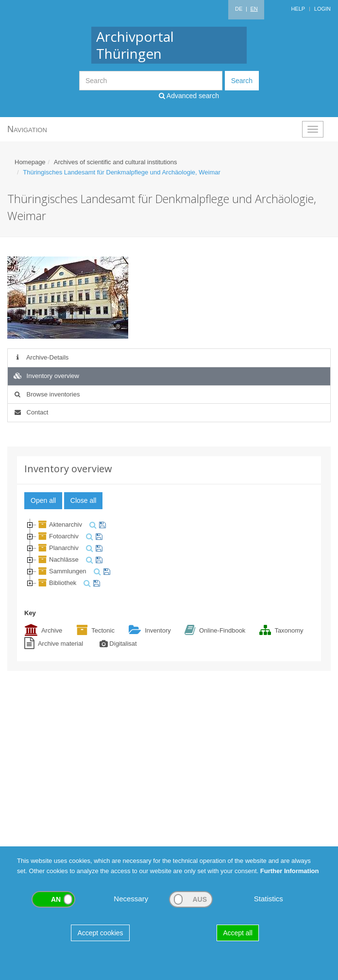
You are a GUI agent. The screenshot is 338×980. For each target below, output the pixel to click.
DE (239, 9)
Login (322, 9)
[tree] (169, 554)
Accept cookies (100, 933)
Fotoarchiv (58, 536)
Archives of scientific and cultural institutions (116, 162)
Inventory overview (46, 376)
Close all (84, 500)
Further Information (290, 871)
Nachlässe (58, 559)
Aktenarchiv (59, 524)
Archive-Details (41, 357)
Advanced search (189, 96)
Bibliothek (56, 583)
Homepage (30, 162)
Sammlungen (61, 571)
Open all (43, 500)
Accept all (238, 933)
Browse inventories (46, 394)
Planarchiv (58, 548)
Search (242, 81)
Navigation (27, 129)
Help (298, 9)
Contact (30, 412)
